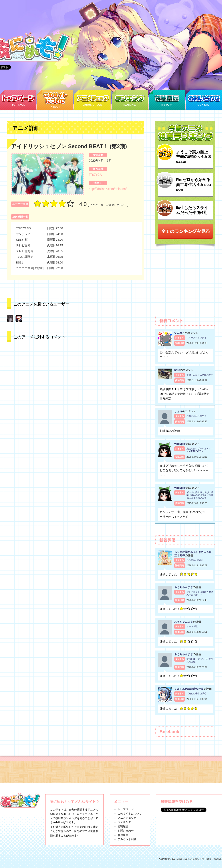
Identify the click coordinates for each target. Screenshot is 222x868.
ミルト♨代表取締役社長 (189, 689)
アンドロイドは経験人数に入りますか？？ (200, 593)
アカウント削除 (127, 839)
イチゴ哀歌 (192, 626)
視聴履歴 (123, 826)
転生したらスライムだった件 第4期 (192, 210)
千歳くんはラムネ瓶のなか (200, 375)
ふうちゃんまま (184, 587)
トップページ (126, 809)
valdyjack (180, 444)
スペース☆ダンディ (196, 338)
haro (177, 370)
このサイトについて (130, 814)
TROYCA (95, 175)
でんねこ (180, 333)
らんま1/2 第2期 (194, 560)
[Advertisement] (185, 283)
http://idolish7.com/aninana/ (108, 189)
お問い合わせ (126, 831)
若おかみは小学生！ (196, 416)
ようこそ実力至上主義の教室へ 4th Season (193, 157)
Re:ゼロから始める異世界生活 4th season (193, 185)
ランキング (124, 822)
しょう (178, 411)
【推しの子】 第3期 (196, 693)
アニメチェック (127, 818)
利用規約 (123, 835)
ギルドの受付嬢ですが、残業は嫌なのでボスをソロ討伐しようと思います (200, 495)
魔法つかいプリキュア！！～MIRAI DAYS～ (200, 450)
